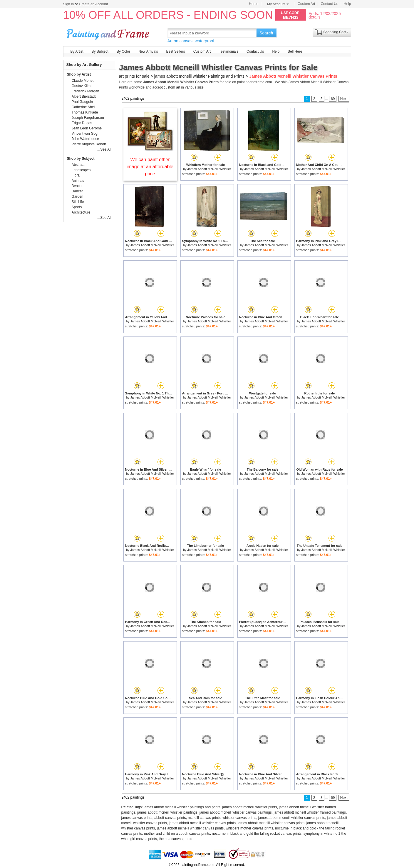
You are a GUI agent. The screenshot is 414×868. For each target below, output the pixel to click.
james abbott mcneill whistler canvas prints (292, 818)
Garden (78, 196)
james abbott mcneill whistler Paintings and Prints (199, 76)
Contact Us (329, 4)
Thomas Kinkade (85, 112)
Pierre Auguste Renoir (89, 144)
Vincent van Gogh (86, 134)
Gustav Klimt (82, 86)
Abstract (78, 165)
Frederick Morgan (86, 91)
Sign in (69, 4)
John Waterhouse (86, 139)
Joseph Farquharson (88, 118)
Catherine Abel (83, 107)
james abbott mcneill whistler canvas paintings (236, 812)
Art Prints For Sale (109, 33)
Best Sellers (176, 51)
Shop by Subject (81, 159)
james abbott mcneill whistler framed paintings (310, 812)
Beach (77, 186)
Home (254, 4)
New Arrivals (148, 51)
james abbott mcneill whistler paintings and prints (182, 807)
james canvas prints (137, 818)
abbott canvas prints (170, 818)
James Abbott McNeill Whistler (209, 169)
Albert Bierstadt (84, 96)
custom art (172, 87)
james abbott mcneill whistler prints (249, 807)
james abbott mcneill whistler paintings (167, 812)
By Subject (100, 51)
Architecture (81, 212)
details (314, 17)
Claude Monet (83, 81)
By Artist (77, 51)
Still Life (78, 202)
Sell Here (295, 51)
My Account (278, 4)
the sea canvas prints (176, 839)
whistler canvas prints (239, 818)
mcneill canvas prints (204, 818)
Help (347, 4)
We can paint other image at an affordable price (150, 167)
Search (266, 33)
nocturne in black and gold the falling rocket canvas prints (257, 834)
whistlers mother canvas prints (249, 828)
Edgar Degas (82, 123)
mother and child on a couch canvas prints (177, 834)
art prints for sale (134, 76)
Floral (76, 175)
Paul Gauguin (82, 102)
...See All (104, 149)
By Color (123, 51)
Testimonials (229, 51)
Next (344, 99)
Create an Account (94, 4)
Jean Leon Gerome (87, 128)
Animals (78, 181)
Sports (77, 207)
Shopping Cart (335, 32)
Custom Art (306, 4)
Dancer (77, 191)
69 (333, 99)
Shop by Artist (79, 74)
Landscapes (81, 170)
